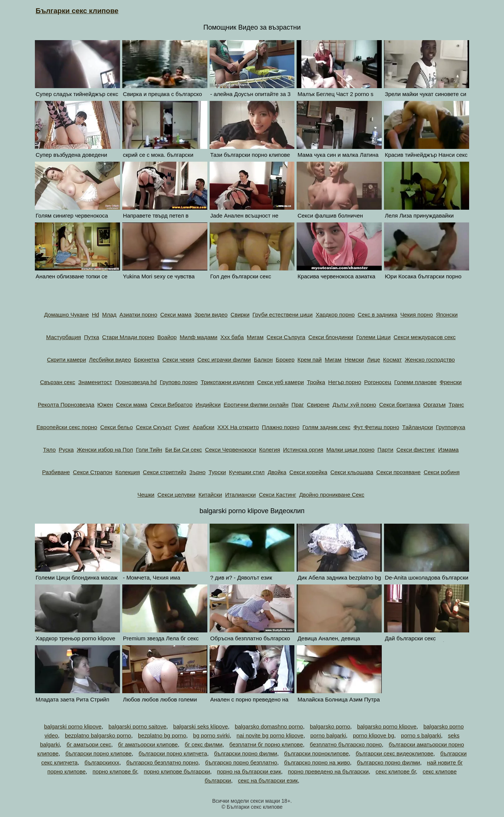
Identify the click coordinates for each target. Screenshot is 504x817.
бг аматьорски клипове (148, 744)
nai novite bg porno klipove (270, 735)
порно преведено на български (328, 771)
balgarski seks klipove (201, 726)
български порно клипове (98, 753)
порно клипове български (177, 771)
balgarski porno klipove (73, 726)
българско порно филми (389, 762)
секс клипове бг (396, 771)
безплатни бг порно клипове (266, 744)
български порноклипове (317, 753)
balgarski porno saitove (137, 726)
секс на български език (268, 780)
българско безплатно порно (162, 762)
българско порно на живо (317, 762)
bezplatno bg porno (162, 735)
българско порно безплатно (241, 762)
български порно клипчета (173, 753)
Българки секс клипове (77, 11)
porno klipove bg (373, 735)
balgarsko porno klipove (387, 726)
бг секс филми (204, 744)
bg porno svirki (211, 735)
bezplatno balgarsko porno (98, 735)
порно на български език (249, 771)
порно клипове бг (115, 771)
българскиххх (102, 762)
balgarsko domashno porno (269, 726)
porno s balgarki (421, 735)
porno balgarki (328, 735)
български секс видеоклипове (394, 753)
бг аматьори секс (89, 744)
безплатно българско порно (346, 744)
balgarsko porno (330, 726)
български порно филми (246, 753)
